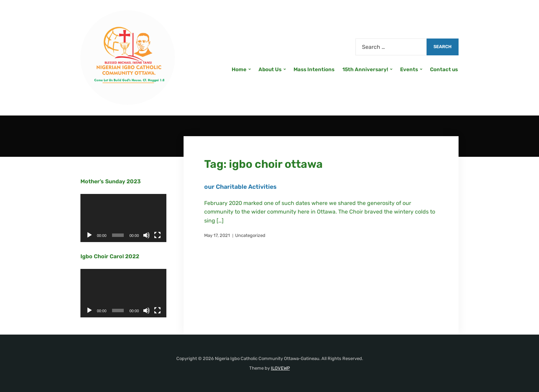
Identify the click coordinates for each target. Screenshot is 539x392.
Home (239, 69)
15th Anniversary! (365, 69)
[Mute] (146, 235)
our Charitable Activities (241, 187)
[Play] (89, 235)
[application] (123, 218)
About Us (270, 69)
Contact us (444, 69)
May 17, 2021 (217, 235)
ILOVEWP (280, 368)
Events (409, 69)
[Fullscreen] (157, 235)
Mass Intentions (314, 69)
